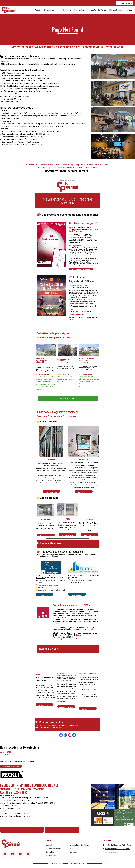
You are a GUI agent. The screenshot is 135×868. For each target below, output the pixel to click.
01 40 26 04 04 (112, 852)
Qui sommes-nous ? (52, 10)
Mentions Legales (77, 863)
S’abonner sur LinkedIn (11, 766)
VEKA (92, 575)
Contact (128, 10)
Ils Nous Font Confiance (97, 10)
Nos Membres (80, 10)
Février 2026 (5, 755)
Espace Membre (125, 3)
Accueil (38, 10)
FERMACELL (49, 575)
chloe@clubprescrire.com (86, 167)
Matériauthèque (116, 10)
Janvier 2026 (5, 752)
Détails (87, 613)
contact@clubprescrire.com (117, 849)
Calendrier (67, 10)
